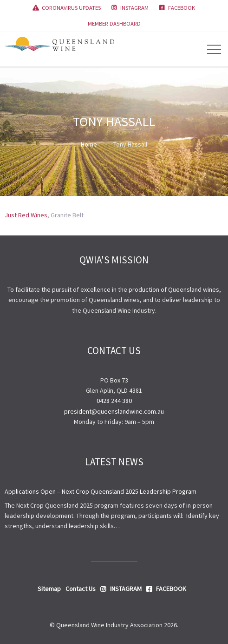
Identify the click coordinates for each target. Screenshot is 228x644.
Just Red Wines (26, 215)
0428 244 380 (114, 401)
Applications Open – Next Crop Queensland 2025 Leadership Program (101, 491)
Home (89, 144)
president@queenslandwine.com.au (114, 411)
